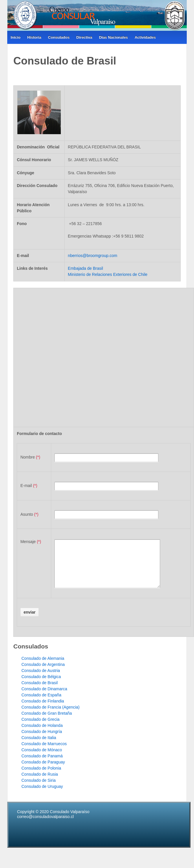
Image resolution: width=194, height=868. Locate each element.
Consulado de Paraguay (43, 771)
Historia (34, 37)
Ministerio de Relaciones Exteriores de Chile (108, 274)
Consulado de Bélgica (41, 685)
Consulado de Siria (39, 789)
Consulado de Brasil (40, 691)
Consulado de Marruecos (44, 752)
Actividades (145, 37)
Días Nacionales (114, 37)
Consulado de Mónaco (42, 759)
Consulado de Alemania (43, 667)
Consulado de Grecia (41, 728)
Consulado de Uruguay (42, 795)
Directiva (84, 37)
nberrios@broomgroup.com (93, 256)
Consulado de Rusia (40, 783)
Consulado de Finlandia (43, 710)
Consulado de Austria (41, 679)
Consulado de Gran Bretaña (47, 722)
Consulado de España (41, 704)
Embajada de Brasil (85, 268)
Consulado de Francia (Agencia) (51, 716)
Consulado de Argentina (43, 673)
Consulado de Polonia (41, 777)
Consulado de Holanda (42, 734)
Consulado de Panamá (42, 765)
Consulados (59, 37)
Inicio (16, 37)
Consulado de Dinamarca (44, 698)
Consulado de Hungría (42, 740)
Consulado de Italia (39, 746)
